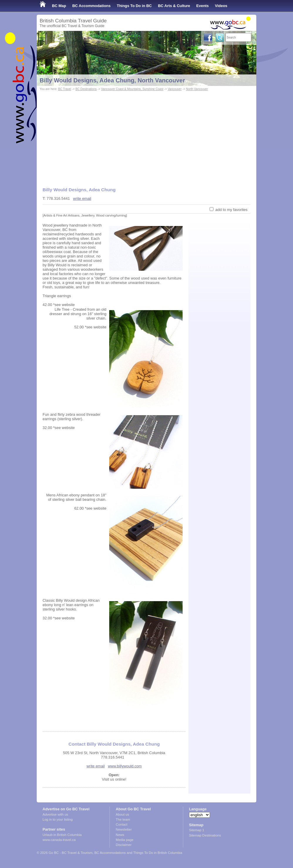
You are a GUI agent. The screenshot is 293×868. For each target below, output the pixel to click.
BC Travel (65, 89)
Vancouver (175, 89)
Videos (221, 6)
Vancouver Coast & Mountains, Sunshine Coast (132, 89)
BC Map (59, 6)
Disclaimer (124, 845)
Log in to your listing (58, 819)
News (120, 835)
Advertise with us (55, 814)
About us (122, 814)
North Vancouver (197, 89)
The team (123, 819)
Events (203, 6)
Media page (124, 840)
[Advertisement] (146, 136)
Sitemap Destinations (205, 835)
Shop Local (50, 18)
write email (82, 198)
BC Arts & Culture (174, 6)
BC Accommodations (91, 6)
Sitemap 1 (197, 830)
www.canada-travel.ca (59, 840)
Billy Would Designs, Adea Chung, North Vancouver (112, 80)
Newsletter (124, 829)
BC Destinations (86, 89)
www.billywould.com (125, 766)
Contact (122, 824)
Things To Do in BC (134, 6)
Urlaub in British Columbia (62, 835)
